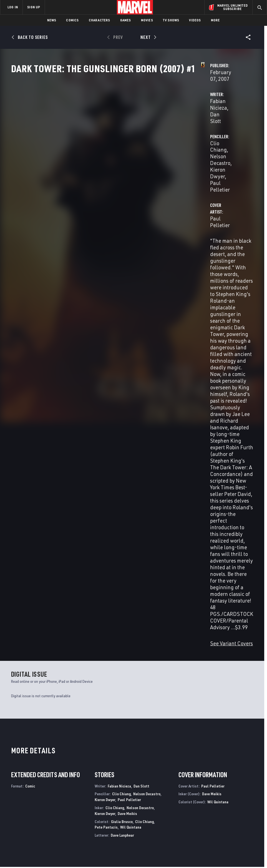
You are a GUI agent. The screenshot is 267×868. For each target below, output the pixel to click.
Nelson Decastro (216, 131)
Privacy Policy (42, 848)
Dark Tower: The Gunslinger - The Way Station (100, 728)
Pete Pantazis (106, 462)
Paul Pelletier (217, 138)
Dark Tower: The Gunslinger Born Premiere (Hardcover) (31, 604)
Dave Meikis (127, 448)
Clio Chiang (182, 131)
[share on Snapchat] (223, 809)
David (15, 616)
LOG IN (13, 7)
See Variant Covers (109, 278)
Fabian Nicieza (104, 131)
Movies (147, 20)
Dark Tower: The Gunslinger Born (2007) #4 (224, 604)
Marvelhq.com (100, 799)
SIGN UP (34, 7)
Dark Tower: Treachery (217, 726)
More (216, 20)
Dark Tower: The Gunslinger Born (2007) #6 (125, 604)
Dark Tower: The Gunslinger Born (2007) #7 (76, 604)
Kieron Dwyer (184, 138)
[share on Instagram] (236, 797)
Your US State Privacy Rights (79, 848)
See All (243, 515)
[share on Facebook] (210, 797)
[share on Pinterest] (236, 809)
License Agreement (208, 848)
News (52, 20)
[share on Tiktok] (210, 821)
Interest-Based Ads (243, 848)
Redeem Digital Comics (93, 812)
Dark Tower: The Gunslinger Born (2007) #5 (175, 604)
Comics (72, 20)
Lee (71, 616)
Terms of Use (17, 848)
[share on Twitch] (248, 809)
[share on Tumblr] (248, 797)
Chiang (25, 616)
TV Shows (171, 20)
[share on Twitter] (223, 797)
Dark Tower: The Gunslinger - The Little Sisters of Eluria (38, 728)
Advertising (98, 783)
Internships (57, 812)
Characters (100, 20)
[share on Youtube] (210, 809)
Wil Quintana (131, 462)
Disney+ (93, 791)
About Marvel (52, 786)
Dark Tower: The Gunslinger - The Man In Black (161, 728)
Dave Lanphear (122, 470)
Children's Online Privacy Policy (165, 848)
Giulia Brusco (122, 456)
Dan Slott (134, 131)
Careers (53, 804)
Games (126, 20)
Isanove (36, 616)
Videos (195, 20)
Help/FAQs (55, 796)
